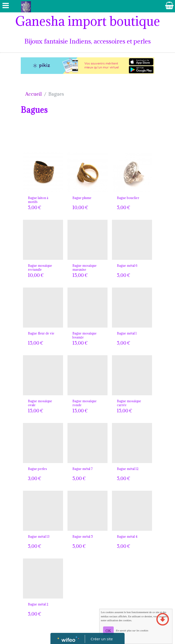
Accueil (33, 94)
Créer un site (102, 639)
